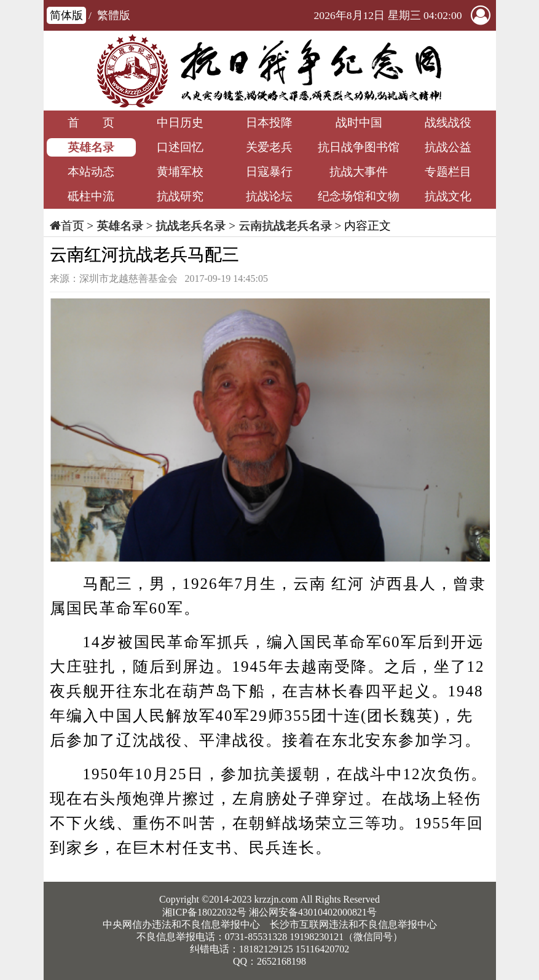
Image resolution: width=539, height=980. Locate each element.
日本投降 (269, 122)
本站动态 (91, 172)
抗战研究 (180, 196)
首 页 (91, 122)
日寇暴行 (269, 172)
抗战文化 (448, 196)
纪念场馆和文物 (359, 196)
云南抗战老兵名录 (285, 226)
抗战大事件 (359, 172)
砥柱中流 (91, 196)
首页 (73, 226)
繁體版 (114, 15)
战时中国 (359, 122)
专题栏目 (448, 172)
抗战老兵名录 (191, 226)
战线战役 (448, 122)
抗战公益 (448, 147)
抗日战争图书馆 (359, 147)
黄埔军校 (180, 172)
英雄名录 (91, 147)
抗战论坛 (269, 196)
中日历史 (180, 122)
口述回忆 (180, 147)
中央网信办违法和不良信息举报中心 (181, 924)
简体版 (66, 15)
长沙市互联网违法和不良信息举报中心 (353, 924)
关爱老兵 (269, 147)
